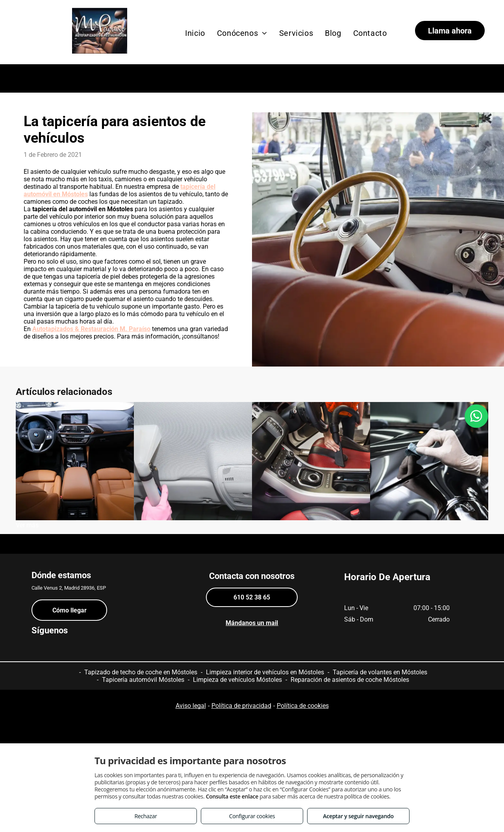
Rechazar (145, 816)
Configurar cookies (252, 816)
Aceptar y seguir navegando (358, 816)
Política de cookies (303, 706)
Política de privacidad (241, 706)
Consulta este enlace (232, 796)
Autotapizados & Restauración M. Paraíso (91, 329)
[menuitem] (195, 33)
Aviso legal (191, 706)
